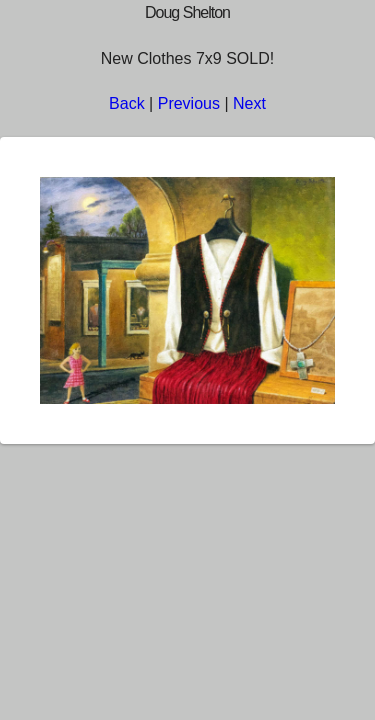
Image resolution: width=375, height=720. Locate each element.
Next (249, 103)
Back (127, 103)
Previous (189, 103)
